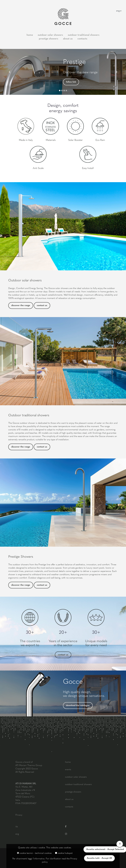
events (68, 770)
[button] (9, 72)
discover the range (21, 306)
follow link (71, 82)
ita (17, 827)
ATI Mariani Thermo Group (29, 765)
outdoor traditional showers (84, 35)
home (30, 35)
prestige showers (49, 39)
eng (17, 834)
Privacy (19, 815)
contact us (42, 306)
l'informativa (39, 859)
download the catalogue (78, 706)
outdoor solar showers (50, 35)
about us (68, 39)
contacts (82, 39)
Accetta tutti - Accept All (99, 858)
